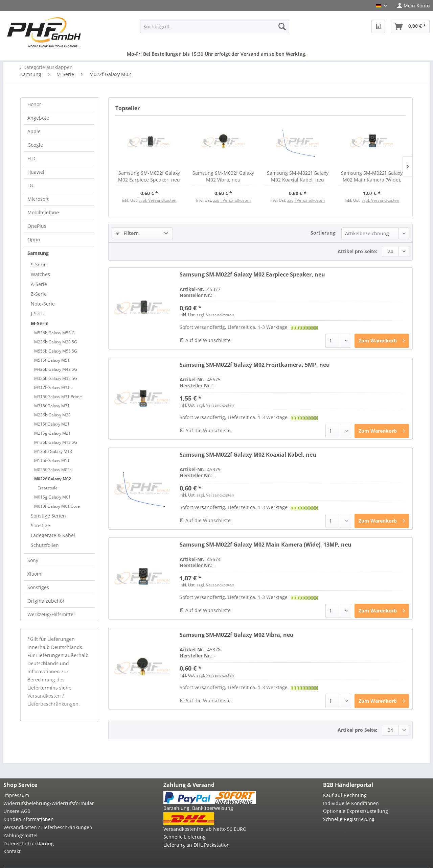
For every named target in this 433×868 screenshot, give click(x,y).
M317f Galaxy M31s (53, 388)
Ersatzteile (48, 488)
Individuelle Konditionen (351, 803)
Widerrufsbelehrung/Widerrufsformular (49, 803)
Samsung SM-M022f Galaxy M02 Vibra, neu (223, 176)
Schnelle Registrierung (349, 819)
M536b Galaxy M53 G (54, 333)
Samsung (38, 253)
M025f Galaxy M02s (53, 470)
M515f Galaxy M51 (52, 360)
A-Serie (39, 284)
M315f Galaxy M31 (52, 406)
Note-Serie (43, 304)
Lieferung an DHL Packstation (197, 845)
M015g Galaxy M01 (52, 497)
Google (35, 145)
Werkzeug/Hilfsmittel (51, 614)
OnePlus (37, 226)
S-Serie (39, 264)
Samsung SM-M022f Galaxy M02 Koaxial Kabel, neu (298, 176)
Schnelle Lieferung (185, 837)
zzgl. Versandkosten (157, 200)
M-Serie (40, 323)
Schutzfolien (45, 545)
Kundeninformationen (29, 819)
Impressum (16, 795)
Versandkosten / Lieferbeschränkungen (48, 827)
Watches (40, 274)
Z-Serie (39, 294)
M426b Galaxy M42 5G (56, 369)
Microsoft (38, 199)
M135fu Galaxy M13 (53, 451)
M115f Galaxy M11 (52, 461)
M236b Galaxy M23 (52, 415)
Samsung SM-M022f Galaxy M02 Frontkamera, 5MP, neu (255, 365)
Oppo (34, 239)
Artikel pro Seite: (357, 251)
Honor (34, 104)
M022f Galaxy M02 (53, 479)
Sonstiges (38, 587)
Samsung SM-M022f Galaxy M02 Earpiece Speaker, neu (149, 176)
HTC (32, 158)
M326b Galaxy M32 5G (56, 378)
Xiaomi (35, 574)
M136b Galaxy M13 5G (56, 442)
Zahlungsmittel (20, 835)
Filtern (127, 233)
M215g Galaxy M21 (52, 433)
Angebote (38, 118)
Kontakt (12, 851)
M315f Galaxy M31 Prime (58, 397)
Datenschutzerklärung (29, 843)
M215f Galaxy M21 (52, 424)
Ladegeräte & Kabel (53, 535)
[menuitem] (411, 6)
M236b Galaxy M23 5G (56, 342)
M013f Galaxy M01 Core (57, 506)
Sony (33, 560)
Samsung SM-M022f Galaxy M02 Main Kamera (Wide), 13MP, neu (372, 176)
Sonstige (40, 525)
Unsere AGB (17, 811)
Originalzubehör (46, 601)
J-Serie (38, 314)
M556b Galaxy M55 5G (56, 351)
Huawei (36, 172)
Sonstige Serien (48, 516)
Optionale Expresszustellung (356, 811)
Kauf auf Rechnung (345, 795)
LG (30, 185)
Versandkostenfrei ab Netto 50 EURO (205, 829)
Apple (34, 131)
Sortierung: (324, 233)
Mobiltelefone (43, 212)
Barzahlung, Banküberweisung (198, 808)
